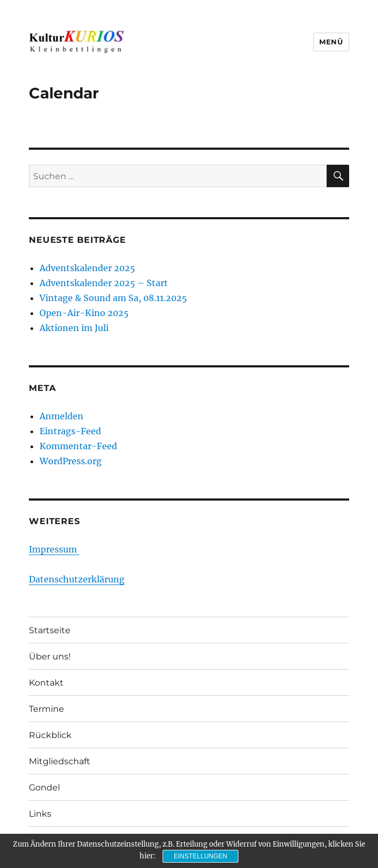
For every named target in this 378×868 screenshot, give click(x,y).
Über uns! (50, 656)
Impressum (54, 549)
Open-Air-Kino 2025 (84, 313)
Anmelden (61, 416)
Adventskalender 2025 (87, 268)
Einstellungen (200, 856)
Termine (47, 709)
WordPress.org (71, 461)
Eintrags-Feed (70, 431)
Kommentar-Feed (78, 446)
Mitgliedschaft (60, 761)
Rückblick (50, 735)
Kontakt (46, 683)
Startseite (50, 630)
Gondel (44, 788)
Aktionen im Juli (74, 328)
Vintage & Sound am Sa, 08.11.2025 (113, 298)
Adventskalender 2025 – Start (104, 283)
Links (40, 814)
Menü (331, 42)
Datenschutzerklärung (77, 579)
